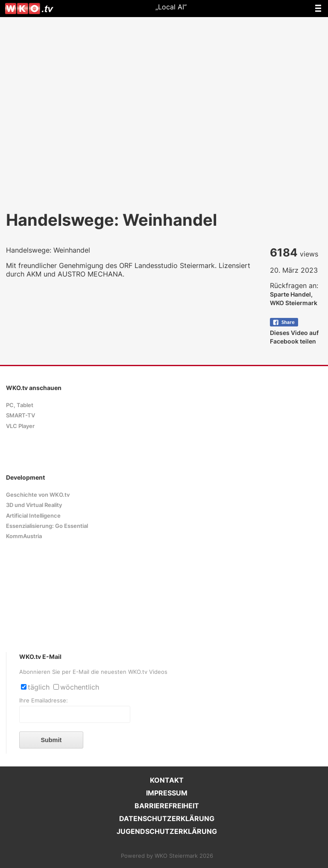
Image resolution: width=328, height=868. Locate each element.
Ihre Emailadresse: (44, 701)
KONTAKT (167, 780)
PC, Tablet (20, 405)
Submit (51, 740)
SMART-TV (20, 415)
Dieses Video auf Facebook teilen (294, 333)
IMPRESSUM (167, 793)
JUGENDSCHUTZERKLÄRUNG (167, 831)
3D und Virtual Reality (34, 505)
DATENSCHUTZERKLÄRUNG (167, 818)
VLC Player (20, 426)
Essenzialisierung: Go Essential (47, 526)
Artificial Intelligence (33, 516)
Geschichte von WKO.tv (38, 495)
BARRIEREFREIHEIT (167, 806)
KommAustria (24, 536)
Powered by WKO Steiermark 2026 (167, 856)
